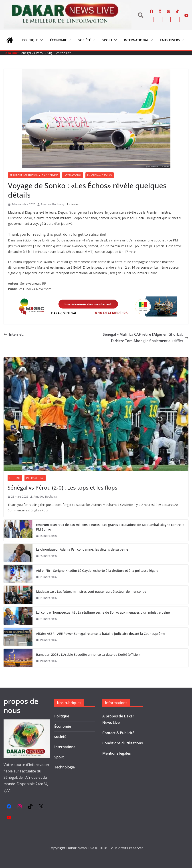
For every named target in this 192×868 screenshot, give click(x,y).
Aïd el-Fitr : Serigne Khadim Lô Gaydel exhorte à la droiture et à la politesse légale (97, 571)
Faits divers (170, 40)
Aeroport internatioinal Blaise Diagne (34, 175)
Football (15, 478)
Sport (107, 40)
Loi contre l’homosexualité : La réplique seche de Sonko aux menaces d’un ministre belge (103, 612)
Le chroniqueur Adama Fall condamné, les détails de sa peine (82, 549)
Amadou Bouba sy (52, 204)
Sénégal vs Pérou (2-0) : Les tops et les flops (63, 487)
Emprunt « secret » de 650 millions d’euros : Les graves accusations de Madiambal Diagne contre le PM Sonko (110, 527)
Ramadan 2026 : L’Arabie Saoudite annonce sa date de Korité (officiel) (88, 655)
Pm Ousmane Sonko (100, 175)
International (136, 40)
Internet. (14, 334)
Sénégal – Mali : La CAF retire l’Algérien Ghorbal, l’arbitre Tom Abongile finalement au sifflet (146, 338)
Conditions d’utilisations (123, 743)
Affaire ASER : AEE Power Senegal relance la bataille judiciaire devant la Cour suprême (101, 634)
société (85, 40)
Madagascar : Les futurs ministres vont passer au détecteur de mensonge (91, 591)
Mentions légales (117, 753)
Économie (58, 40)
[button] (41, 40)
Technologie (65, 767)
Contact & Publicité (118, 733)
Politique (30, 40)
